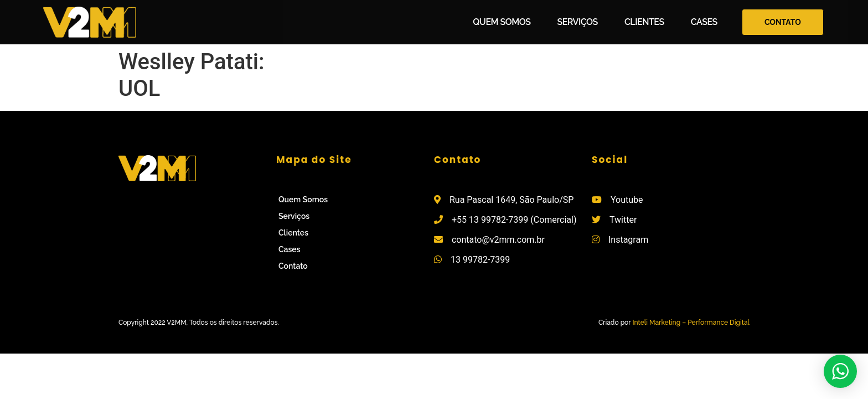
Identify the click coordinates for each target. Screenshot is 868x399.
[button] (783, 22)
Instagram (628, 240)
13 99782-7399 (480, 260)
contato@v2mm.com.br (498, 240)
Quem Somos (502, 22)
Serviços (577, 22)
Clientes (644, 22)
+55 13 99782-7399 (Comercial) (514, 220)
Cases (704, 22)
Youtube (627, 200)
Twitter (623, 220)
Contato (293, 266)
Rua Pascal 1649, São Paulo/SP (512, 200)
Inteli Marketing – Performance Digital (691, 323)
